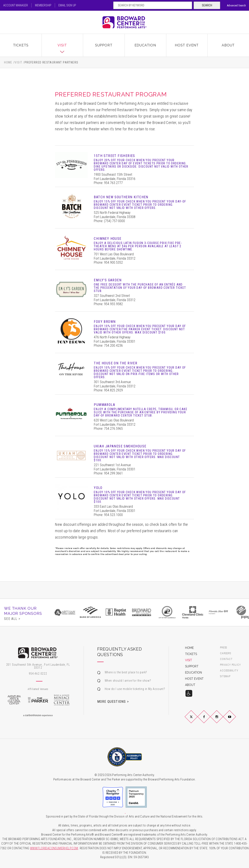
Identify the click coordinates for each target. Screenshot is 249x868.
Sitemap (225, 676)
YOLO (98, 488)
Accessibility (229, 671)
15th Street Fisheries (114, 156)
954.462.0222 (38, 674)
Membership (43, 5)
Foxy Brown (105, 322)
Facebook (209, 720)
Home (8, 62)
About (228, 45)
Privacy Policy (230, 665)
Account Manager (16, 5)
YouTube (235, 720)
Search (207, 5)
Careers (226, 653)
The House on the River (116, 363)
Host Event (187, 45)
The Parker (38, 700)
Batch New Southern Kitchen (121, 197)
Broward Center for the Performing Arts (124, 22)
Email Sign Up (67, 5)
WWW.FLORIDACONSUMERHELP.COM (54, 848)
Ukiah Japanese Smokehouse (120, 446)
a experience (38, 715)
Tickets (21, 45)
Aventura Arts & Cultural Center (14, 700)
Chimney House (108, 239)
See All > (12, 619)
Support (104, 45)
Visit (62, 45)
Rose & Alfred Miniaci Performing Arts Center (62, 700)
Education (145, 45)
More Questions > (113, 701)
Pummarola (104, 405)
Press (224, 648)
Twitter (196, 720)
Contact (226, 659)
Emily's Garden (108, 280)
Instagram (222, 720)
